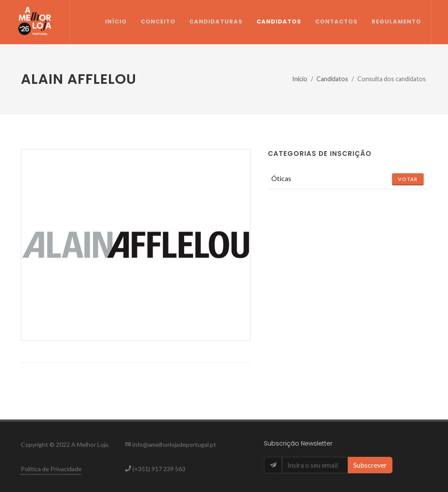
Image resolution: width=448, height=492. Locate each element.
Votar (408, 179)
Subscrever (370, 465)
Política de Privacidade (51, 469)
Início (300, 79)
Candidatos (332, 79)
